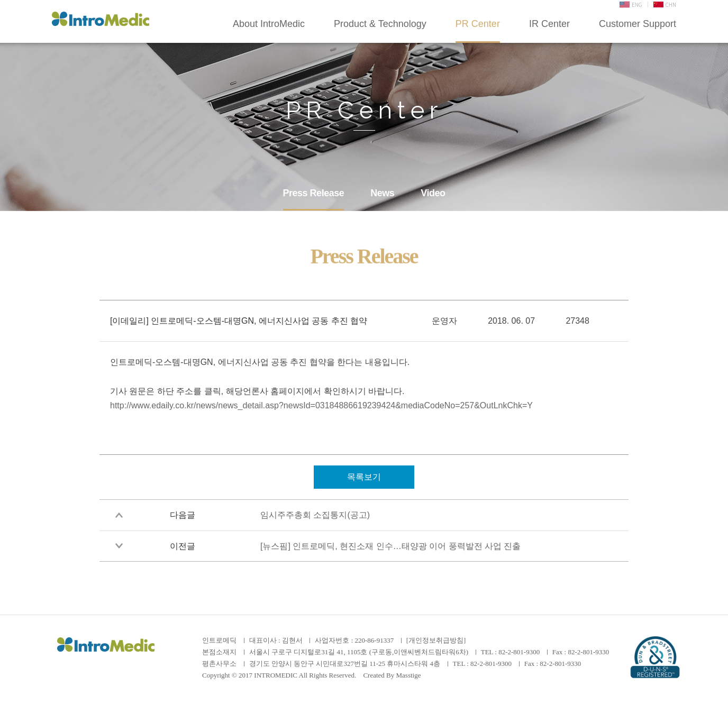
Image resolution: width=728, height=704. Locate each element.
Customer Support (638, 24)
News (382, 193)
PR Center (478, 24)
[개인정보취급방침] (436, 640)
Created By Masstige (392, 675)
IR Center (549, 24)
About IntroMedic (269, 24)
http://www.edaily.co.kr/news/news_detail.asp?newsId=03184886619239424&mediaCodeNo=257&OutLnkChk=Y (321, 405)
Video (433, 193)
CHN (665, 4)
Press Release (314, 193)
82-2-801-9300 (519, 652)
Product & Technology (380, 24)
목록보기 (364, 477)
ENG (631, 4)
